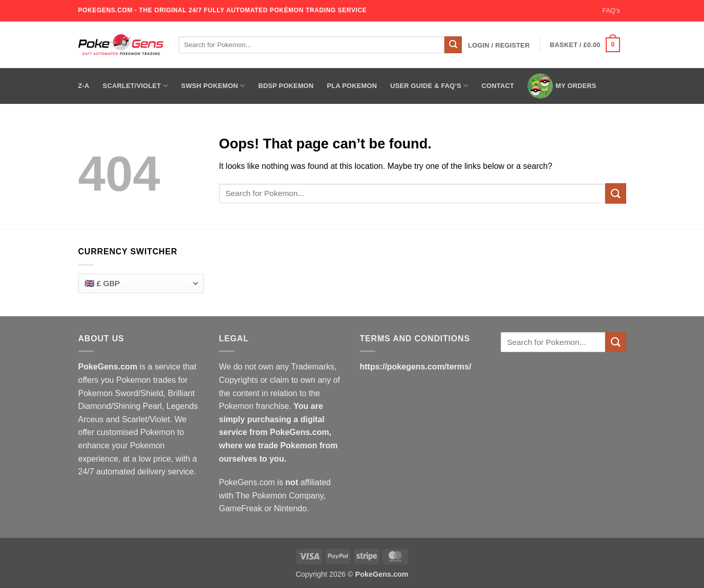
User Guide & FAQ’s (429, 86)
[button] (499, 46)
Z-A (84, 86)
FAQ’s (611, 10)
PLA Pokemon (352, 86)
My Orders (562, 86)
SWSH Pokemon (213, 86)
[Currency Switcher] (141, 284)
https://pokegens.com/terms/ (416, 367)
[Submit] (453, 45)
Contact (498, 86)
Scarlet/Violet (135, 86)
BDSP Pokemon (286, 86)
